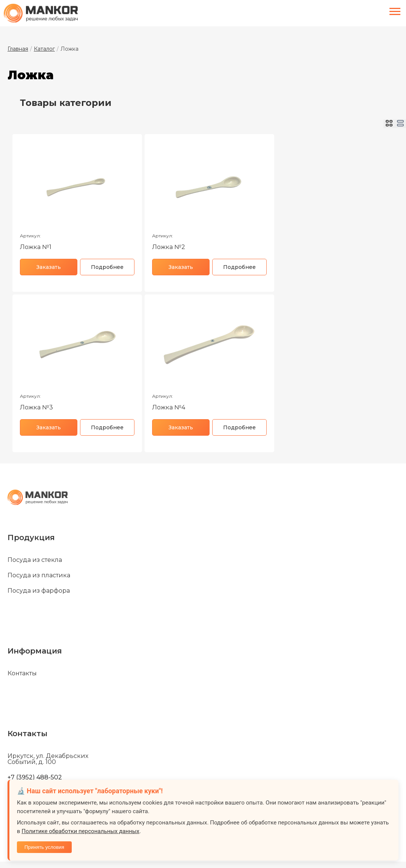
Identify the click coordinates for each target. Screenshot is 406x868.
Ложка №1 (36, 247)
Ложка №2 (169, 247)
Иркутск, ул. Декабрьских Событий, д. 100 (48, 759)
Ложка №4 (169, 407)
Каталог (44, 49)
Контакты (22, 673)
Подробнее (107, 267)
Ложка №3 (36, 407)
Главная (18, 49)
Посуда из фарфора (39, 591)
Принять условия (44, 847)
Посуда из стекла (35, 560)
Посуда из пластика (39, 575)
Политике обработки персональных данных (80, 831)
